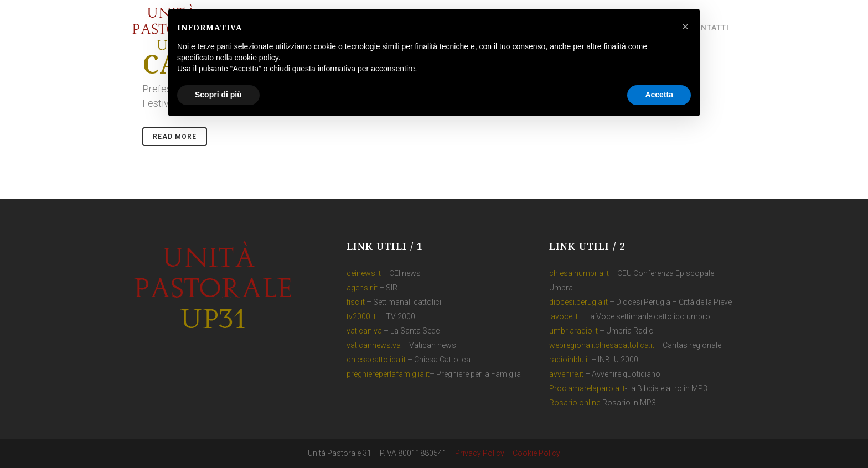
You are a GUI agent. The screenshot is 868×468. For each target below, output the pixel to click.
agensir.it (362, 288)
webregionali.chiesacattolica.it (602, 345)
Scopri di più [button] (218, 95)
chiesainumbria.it (579, 273)
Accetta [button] (659, 95)
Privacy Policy (480, 453)
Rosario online (575, 403)
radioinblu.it (569, 360)
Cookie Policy (536, 453)
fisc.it (356, 302)
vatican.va (364, 331)
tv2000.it (361, 316)
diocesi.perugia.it (578, 302)
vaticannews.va (374, 345)
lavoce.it (564, 316)
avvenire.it (566, 374)
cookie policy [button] (257, 58)
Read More (175, 137)
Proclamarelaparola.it (587, 388)
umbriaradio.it (573, 331)
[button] (685, 27)
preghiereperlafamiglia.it (388, 374)
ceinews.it (364, 273)
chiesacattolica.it (376, 360)
